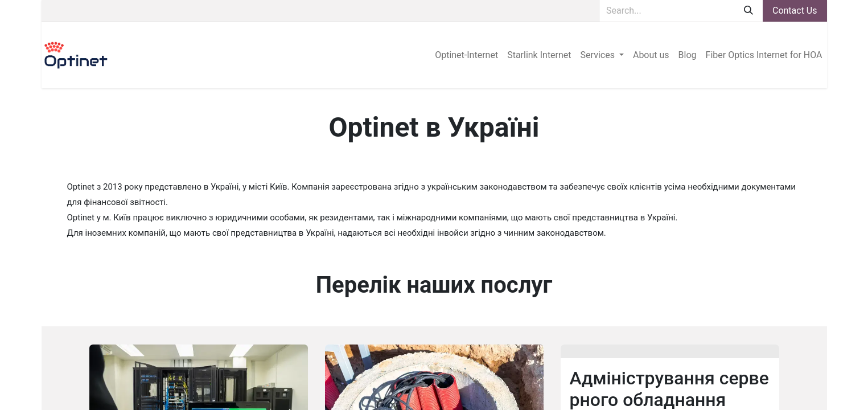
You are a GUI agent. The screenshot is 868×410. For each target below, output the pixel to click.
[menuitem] (466, 55)
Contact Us (795, 11)
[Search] (748, 11)
